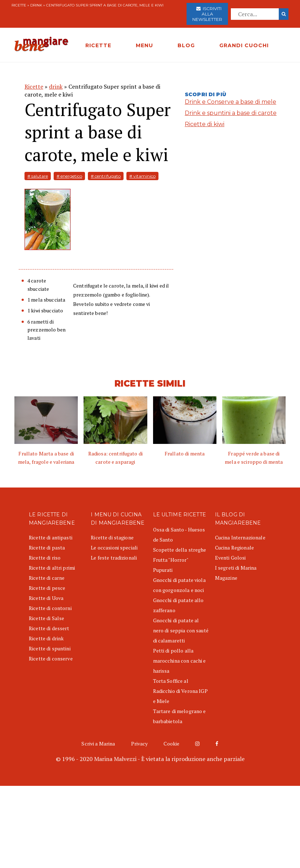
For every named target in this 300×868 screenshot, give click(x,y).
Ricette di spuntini (50, 648)
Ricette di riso (45, 558)
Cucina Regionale (234, 547)
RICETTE (98, 45)
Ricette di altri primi (52, 568)
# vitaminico (142, 176)
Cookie (171, 744)
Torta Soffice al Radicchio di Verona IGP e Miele (180, 691)
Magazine (226, 578)
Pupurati (163, 570)
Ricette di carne (47, 578)
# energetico (69, 176)
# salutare (38, 176)
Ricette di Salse (46, 618)
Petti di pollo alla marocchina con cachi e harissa (180, 661)
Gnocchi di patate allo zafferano (178, 605)
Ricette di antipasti (51, 537)
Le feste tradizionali (114, 558)
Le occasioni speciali (114, 547)
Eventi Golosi (230, 558)
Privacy (140, 744)
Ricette (19, 5)
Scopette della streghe (180, 550)
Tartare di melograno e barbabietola (180, 716)
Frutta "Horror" (171, 560)
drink (36, 5)
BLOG (186, 45)
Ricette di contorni (50, 608)
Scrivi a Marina (98, 744)
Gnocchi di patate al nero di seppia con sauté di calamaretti (181, 630)
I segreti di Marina (236, 568)
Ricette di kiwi (205, 124)
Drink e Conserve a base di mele (230, 102)
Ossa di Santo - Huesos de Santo (179, 535)
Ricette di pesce (47, 588)
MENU (144, 45)
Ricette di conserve (51, 658)
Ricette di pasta (47, 547)
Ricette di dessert (49, 628)
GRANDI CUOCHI (244, 45)
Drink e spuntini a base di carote (231, 113)
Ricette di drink (46, 638)
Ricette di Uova (46, 598)
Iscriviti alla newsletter (207, 14)
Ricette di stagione (112, 537)
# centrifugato (106, 176)
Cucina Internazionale (240, 537)
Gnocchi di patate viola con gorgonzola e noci (179, 585)
